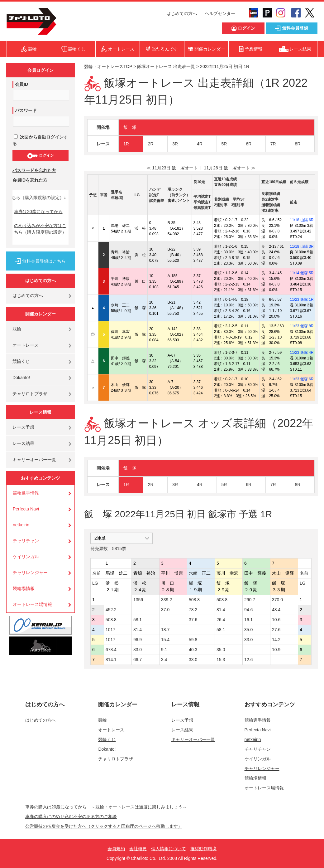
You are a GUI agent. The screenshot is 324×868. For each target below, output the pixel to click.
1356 (138, 600)
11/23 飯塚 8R (302, 326)
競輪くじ (21, 361)
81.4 (221, 610)
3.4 (164, 660)
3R (175, 144)
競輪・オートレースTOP (108, 66)
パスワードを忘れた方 (34, 170)
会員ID (21, 84)
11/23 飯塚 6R (302, 379)
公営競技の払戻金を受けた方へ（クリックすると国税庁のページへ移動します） (104, 826)
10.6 (276, 620)
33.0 (248, 640)
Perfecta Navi (26, 509)
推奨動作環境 (203, 849)
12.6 (248, 660)
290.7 (250, 600)
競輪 (17, 329)
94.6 (248, 610)
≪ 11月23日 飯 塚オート (172, 168)
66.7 (138, 660)
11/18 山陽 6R (302, 220)
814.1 (111, 660)
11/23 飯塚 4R (302, 353)
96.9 (138, 640)
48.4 (276, 610)
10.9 (276, 650)
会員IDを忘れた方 (30, 180)
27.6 (276, 630)
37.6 (193, 620)
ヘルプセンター (220, 13)
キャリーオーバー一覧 (34, 460)
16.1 (248, 620)
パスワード (26, 110)
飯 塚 (130, 127)
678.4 (111, 650)
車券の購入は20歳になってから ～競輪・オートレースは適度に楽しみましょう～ (108, 807)
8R (298, 144)
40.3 (193, 650)
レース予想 (23, 427)
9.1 (164, 650)
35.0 (248, 630)
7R (273, 144)
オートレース (26, 345)
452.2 (111, 610)
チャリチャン (26, 541)
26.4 (221, 620)
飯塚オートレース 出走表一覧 (166, 66)
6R (249, 144)
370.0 (277, 600)
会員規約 (116, 849)
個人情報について (169, 849)
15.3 (221, 660)
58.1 (138, 620)
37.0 (165, 610)
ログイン (40, 156)
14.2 (276, 640)
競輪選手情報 (26, 493)
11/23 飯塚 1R (302, 300)
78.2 (193, 610)
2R (151, 144)
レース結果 (23, 443)
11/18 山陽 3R (302, 246)
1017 (110, 630)
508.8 (194, 600)
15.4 (165, 640)
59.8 (193, 640)
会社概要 (138, 849)
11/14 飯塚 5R (302, 273)
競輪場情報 (24, 588)
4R (200, 144)
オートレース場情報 (32, 604)
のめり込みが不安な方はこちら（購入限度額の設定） (40, 229)
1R (126, 144)
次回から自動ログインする (40, 140)
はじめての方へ (182, 13)
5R (224, 144)
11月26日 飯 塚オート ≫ (230, 168)
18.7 (165, 630)
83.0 (138, 650)
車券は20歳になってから (38, 212)
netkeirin (21, 525)
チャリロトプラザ (30, 394)
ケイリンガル (26, 557)
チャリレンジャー (30, 573)
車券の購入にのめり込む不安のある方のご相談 (71, 817)
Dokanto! (21, 378)
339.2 (167, 600)
